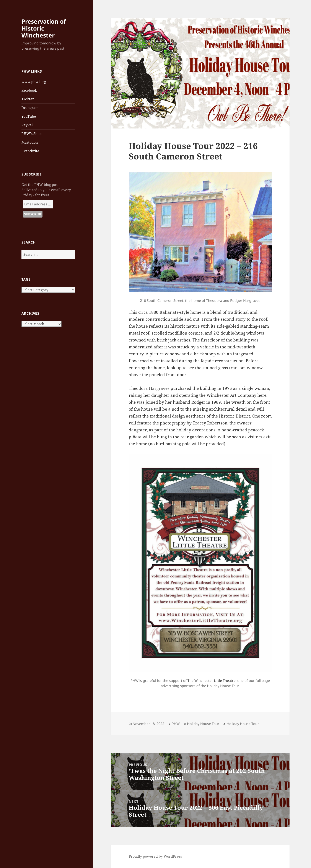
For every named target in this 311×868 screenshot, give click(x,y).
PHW (176, 724)
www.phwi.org (34, 82)
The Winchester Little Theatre (212, 681)
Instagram (30, 108)
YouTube (29, 116)
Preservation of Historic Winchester (44, 28)
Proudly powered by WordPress (155, 856)
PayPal (27, 125)
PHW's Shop (32, 134)
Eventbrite (30, 151)
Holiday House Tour (203, 724)
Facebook (29, 90)
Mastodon (30, 142)
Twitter (28, 99)
